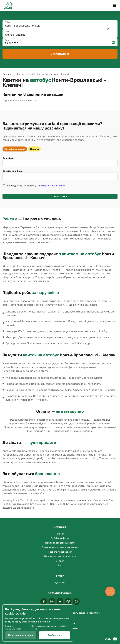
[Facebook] (44, 601)
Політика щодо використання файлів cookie (49, 627)
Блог (60, 565)
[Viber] (68, 601)
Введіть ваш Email (13, 171)
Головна (7, 74)
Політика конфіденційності (60, 543)
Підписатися (60, 197)
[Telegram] (60, 601)
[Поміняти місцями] (108, 29)
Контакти (60, 561)
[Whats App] (76, 601)
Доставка (60, 582)
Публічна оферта (60, 538)
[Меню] (115, 6)
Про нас (60, 534)
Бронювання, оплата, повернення (60, 547)
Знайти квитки (60, 54)
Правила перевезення (60, 552)
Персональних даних (54, 185)
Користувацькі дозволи (21, 635)
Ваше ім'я (8, 158)
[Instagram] (52, 601)
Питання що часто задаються (60, 556)
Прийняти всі (55, 635)
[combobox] (50, 26)
